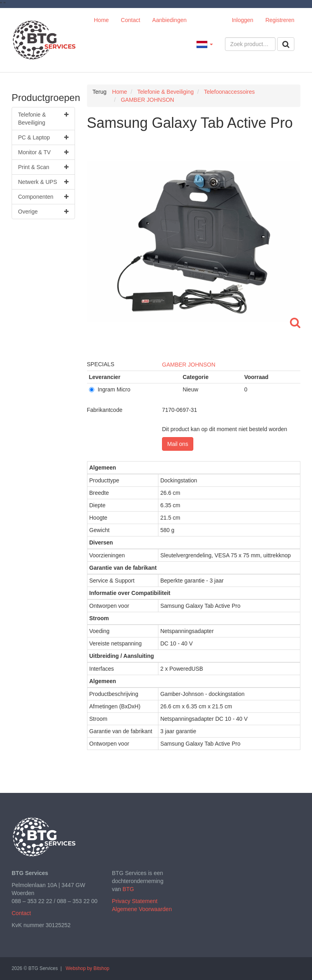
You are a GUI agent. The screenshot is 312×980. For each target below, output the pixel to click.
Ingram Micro (110, 389)
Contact (130, 20)
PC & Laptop (43, 137)
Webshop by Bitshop (88, 968)
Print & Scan (43, 167)
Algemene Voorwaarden (142, 909)
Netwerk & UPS (43, 182)
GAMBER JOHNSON (189, 365)
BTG (128, 889)
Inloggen (243, 20)
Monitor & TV (43, 152)
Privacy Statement (135, 901)
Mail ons (178, 444)
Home (101, 20)
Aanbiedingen (170, 20)
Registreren (280, 20)
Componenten (43, 197)
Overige (43, 212)
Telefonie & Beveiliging (43, 118)
